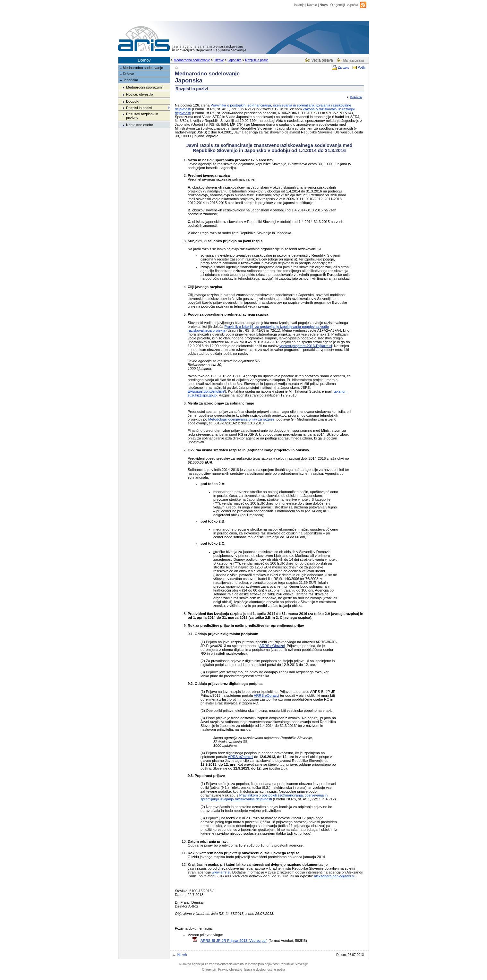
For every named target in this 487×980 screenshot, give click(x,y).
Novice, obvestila (140, 94)
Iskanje (299, 5)
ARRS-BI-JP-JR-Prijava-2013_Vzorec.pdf (234, 941)
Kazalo (312, 5)
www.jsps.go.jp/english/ (206, 391)
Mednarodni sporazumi (144, 87)
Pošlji (362, 68)
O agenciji (338, 5)
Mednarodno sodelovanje (192, 60)
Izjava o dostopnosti (258, 970)
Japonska (235, 60)
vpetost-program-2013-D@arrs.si (306, 346)
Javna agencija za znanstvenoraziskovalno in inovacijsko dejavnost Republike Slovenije (243, 964)
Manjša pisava (354, 60)
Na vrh (182, 955)
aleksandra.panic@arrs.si (334, 876)
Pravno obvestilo (230, 970)
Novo (324, 5)
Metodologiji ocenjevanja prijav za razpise (241, 419)
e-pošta (353, 5)
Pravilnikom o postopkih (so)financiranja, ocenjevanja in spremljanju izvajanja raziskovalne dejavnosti (264, 797)
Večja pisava (322, 60)
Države (219, 60)
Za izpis (343, 68)
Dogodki (133, 101)
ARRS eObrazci (272, 646)
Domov (144, 60)
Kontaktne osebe (140, 125)
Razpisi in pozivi (257, 60)
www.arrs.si (221, 872)
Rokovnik (356, 97)
